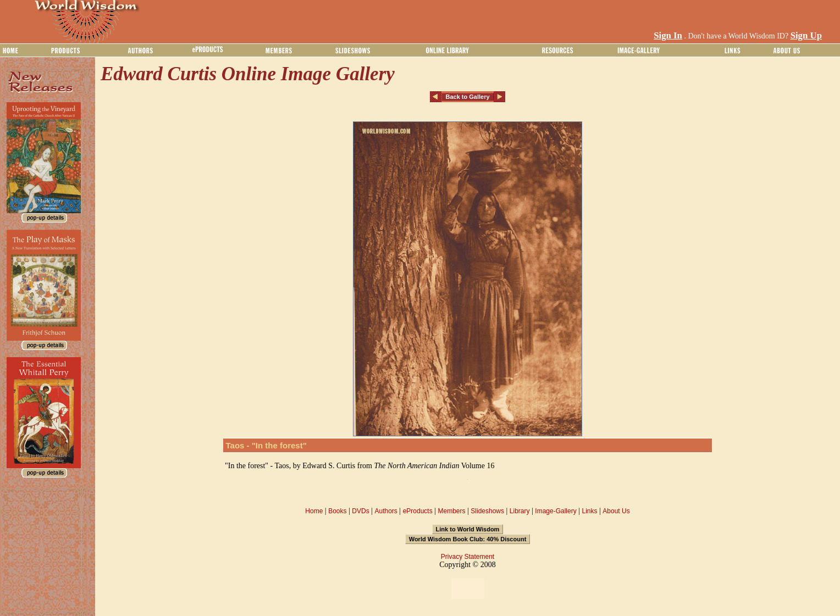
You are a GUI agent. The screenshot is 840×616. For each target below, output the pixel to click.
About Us (616, 511)
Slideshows (487, 511)
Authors (386, 511)
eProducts (418, 511)
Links (590, 511)
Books (337, 511)
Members (451, 511)
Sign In (668, 35)
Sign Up (806, 35)
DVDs (360, 511)
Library (520, 511)
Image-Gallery (556, 511)
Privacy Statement (468, 557)
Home (314, 511)
